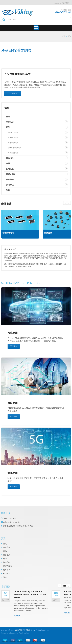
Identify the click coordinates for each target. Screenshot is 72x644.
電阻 (41, 264)
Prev (69, 203)
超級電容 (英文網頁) (15, 148)
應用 (8, 163)
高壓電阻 (12, 267)
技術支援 (10, 169)
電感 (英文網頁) (13, 138)
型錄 (8, 190)
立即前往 (13, 93)
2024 (6, 600)
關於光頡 (10, 122)
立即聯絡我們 (26, 267)
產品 (69, 36)
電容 (18, 267)
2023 (56, 600)
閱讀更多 (14, 346)
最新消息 (10, 158)
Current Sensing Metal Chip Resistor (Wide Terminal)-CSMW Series (30, 594)
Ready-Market (24, 633)
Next (65, 203)
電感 (45, 264)
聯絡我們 (10, 179)
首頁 (63, 36)
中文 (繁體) (65, 3)
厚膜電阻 (59, 264)
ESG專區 (10, 185)
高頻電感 (48, 233)
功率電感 (51, 264)
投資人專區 (11, 174)
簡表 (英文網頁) (13, 153)
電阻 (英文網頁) (13, 133)
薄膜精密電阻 (9, 233)
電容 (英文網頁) (13, 143)
